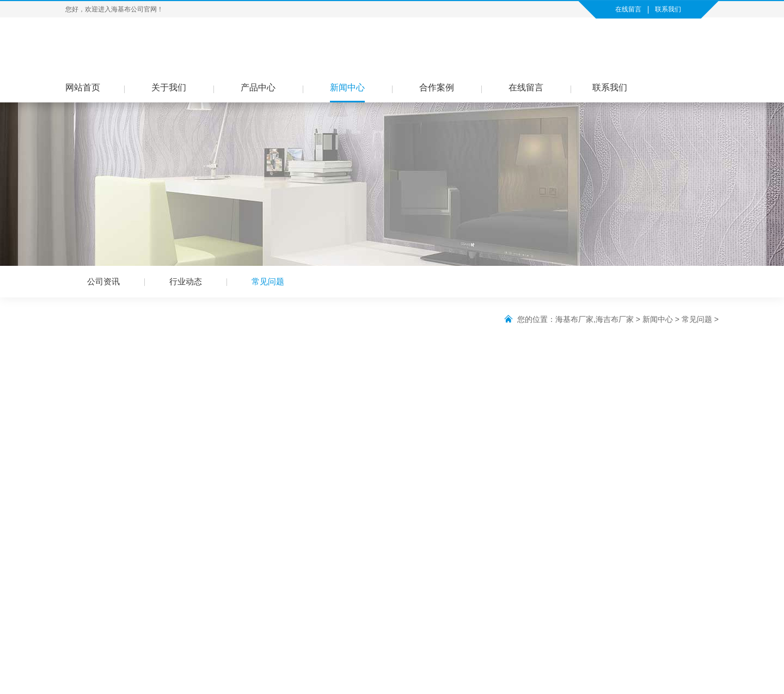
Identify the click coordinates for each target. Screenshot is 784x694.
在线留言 (628, 9)
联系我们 (668, 9)
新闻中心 (347, 87)
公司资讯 (103, 281)
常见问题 (268, 281)
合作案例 (437, 87)
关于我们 (169, 87)
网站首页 (83, 87)
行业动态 (186, 281)
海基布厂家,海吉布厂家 (595, 319)
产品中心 (258, 87)
